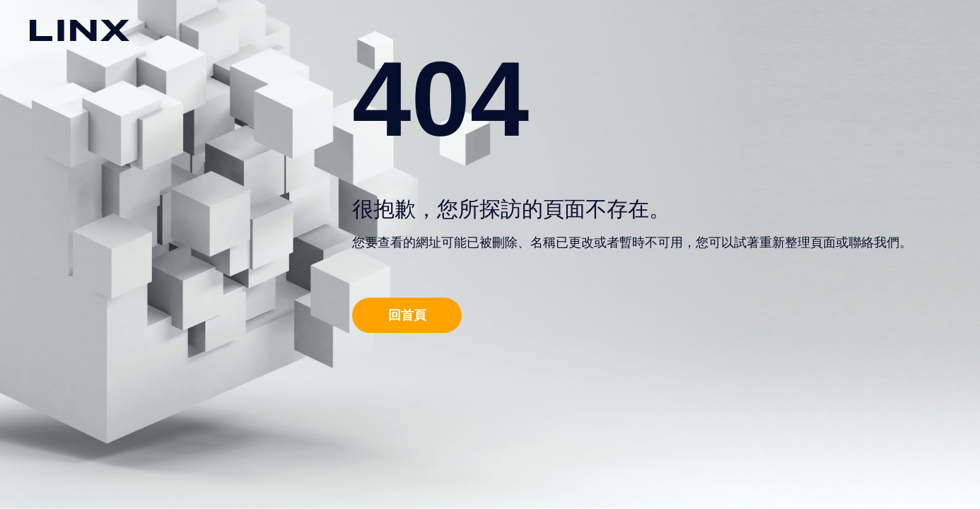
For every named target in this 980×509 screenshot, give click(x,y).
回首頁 (407, 315)
